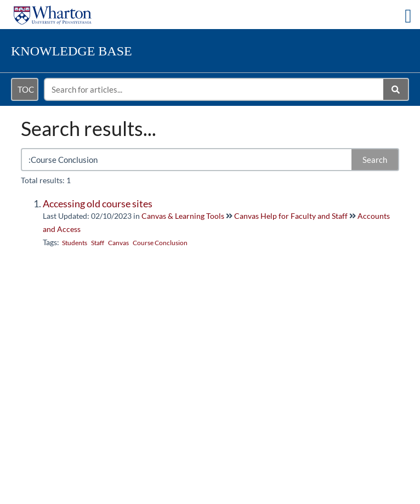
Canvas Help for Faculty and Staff (291, 216)
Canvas (118, 243)
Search (375, 160)
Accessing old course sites (98, 203)
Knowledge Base (72, 51)
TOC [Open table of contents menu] (26, 89)
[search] (214, 89)
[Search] (396, 89)
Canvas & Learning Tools (183, 216)
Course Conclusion (160, 243)
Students (75, 243)
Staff (98, 243)
